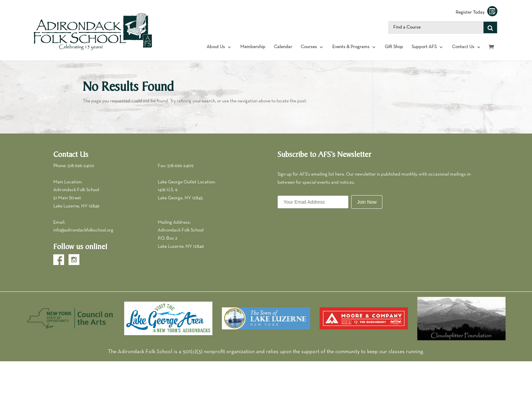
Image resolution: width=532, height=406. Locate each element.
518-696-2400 (81, 166)
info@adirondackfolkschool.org (83, 230)
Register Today (477, 12)
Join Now (367, 202)
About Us (216, 47)
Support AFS (424, 47)
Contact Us (463, 47)
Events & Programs (351, 47)
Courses (309, 47)
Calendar (283, 47)
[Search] (490, 27)
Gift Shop (394, 47)
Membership (253, 47)
